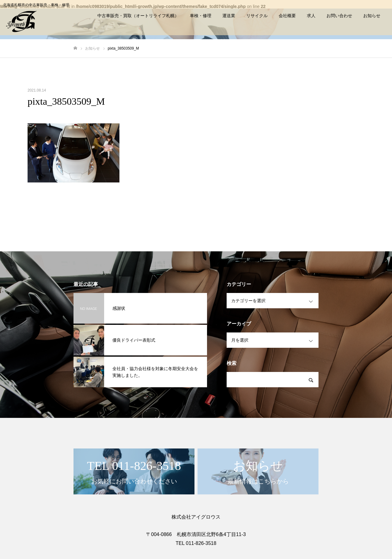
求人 (311, 16)
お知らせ (372, 16)
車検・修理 (201, 16)
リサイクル (257, 16)
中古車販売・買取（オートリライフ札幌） (138, 16)
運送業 (229, 16)
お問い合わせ (339, 16)
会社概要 (287, 16)
